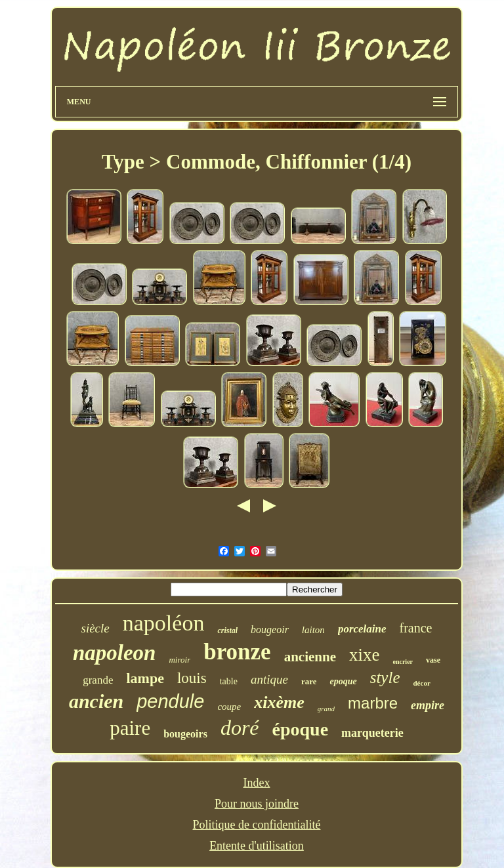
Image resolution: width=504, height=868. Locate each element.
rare (309, 681)
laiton (313, 630)
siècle (95, 628)
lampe (145, 678)
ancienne (310, 657)
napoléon (164, 623)
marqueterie (372, 733)
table (229, 681)
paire (130, 728)
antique (269, 679)
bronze (237, 652)
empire (428, 705)
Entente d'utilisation (257, 846)
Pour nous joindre (257, 804)
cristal (227, 630)
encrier (403, 662)
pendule (170, 701)
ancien (96, 701)
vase (433, 660)
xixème (279, 702)
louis (192, 678)
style (385, 677)
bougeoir (270, 630)
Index (257, 783)
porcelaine (362, 629)
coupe (229, 707)
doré (240, 728)
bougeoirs (185, 734)
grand (326, 709)
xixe (365, 655)
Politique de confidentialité (257, 825)
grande (98, 680)
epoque (343, 681)
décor (422, 683)
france (416, 628)
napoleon (115, 653)
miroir (179, 660)
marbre (373, 703)
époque (301, 729)
